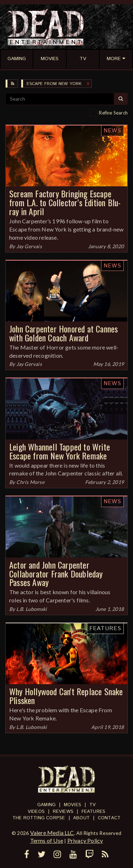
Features (105, 629)
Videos (36, 812)
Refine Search (113, 113)
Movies (73, 805)
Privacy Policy (85, 840)
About (81, 818)
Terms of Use (47, 840)
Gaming (46, 805)
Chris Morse (30, 482)
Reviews (63, 812)
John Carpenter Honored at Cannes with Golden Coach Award (63, 333)
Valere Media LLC (52, 833)
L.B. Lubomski (32, 609)
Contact (109, 818)
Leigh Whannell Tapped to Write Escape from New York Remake (60, 451)
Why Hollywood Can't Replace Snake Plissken (66, 696)
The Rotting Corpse (39, 818)
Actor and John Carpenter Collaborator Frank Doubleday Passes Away (56, 574)
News (112, 131)
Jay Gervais (29, 246)
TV (93, 805)
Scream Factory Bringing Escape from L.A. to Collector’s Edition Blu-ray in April (65, 202)
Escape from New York (54, 84)
